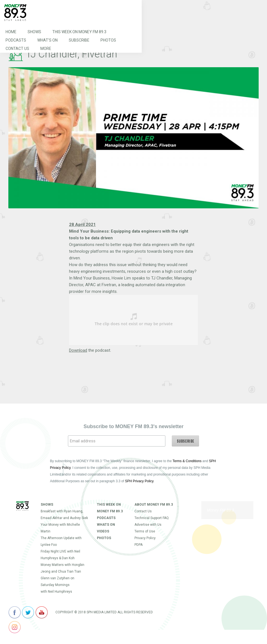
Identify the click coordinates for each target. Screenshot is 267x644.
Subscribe (79, 40)
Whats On (106, 525)
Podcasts (16, 40)
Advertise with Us (148, 525)
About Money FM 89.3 (154, 505)
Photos (108, 40)
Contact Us (17, 49)
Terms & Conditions (187, 461)
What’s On (47, 40)
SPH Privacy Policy (139, 481)
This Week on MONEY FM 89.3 (79, 32)
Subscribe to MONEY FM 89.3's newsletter (133, 426)
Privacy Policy (145, 538)
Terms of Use (145, 531)
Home (11, 32)
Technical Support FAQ (152, 518)
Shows (34, 32)
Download (78, 350)
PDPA (139, 545)
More (46, 49)
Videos (103, 531)
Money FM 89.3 (220, 510)
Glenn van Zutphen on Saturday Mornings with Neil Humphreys (57, 585)
